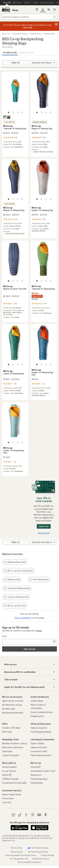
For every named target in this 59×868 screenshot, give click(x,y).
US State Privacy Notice (38, 852)
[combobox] (29, 17)
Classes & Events (39, 747)
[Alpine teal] (5, 117)
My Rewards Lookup (12, 705)
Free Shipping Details (41, 732)
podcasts (46, 815)
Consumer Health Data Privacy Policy (21, 855)
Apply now (44, 526)
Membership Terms (41, 859)
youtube (39, 815)
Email (4, 636)
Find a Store (8, 798)
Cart (49, 10)
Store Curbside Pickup (42, 712)
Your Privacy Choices (38, 848)
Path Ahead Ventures (41, 755)
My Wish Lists (9, 709)
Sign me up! (29, 649)
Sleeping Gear (36, 34)
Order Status (37, 701)
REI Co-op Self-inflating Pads (18, 571)
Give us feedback (23, 618)
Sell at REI (7, 775)
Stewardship (37, 783)
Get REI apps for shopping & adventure (29, 822)
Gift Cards (7, 732)
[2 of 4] (13, 112)
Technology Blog (39, 779)
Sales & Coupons (39, 728)
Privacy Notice (17, 852)
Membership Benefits (13, 713)
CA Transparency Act (19, 859)
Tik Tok (20, 815)
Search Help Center (12, 794)
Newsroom (36, 775)
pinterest (33, 815)
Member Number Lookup (15, 743)
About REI (36, 767)
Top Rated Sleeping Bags (17, 588)
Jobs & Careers (9, 767)
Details (39, 631)
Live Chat (7, 802)
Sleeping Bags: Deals (15, 562)
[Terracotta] (9, 117)
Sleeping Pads (12, 580)
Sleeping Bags (49, 34)
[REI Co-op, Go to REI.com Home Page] (6, 10)
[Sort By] (44, 63)
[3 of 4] (18, 112)
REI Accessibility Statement (29, 862)
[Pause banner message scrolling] (56, 24)
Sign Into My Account (13, 701)
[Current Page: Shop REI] (7, 3)
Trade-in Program (10, 755)
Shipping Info (37, 716)
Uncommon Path (39, 751)
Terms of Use (16, 848)
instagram (13, 815)
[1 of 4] (9, 112)
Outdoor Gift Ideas (11, 728)
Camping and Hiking (20, 34)
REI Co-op (6, 34)
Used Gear (7, 751)
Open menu (54, 10)
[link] (15, 94)
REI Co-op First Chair (15, 606)
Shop (15, 10)
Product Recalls (48, 855)
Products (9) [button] (10, 52)
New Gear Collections (13, 747)
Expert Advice (26, 52)
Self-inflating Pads (39, 580)
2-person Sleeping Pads (16, 597)
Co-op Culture (9, 771)
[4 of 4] (22, 112)
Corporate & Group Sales (14, 783)
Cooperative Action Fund (43, 771)
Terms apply (44, 533)
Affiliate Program (10, 779)
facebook (26, 815)
